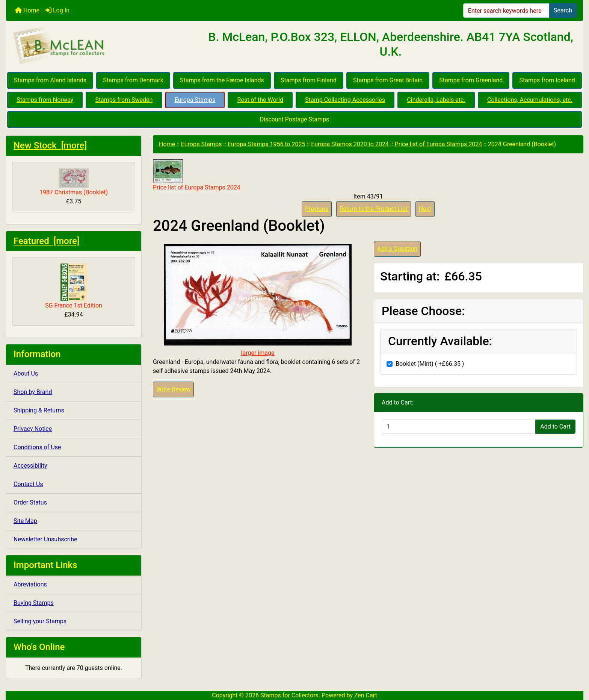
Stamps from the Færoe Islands (222, 80)
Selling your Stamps (40, 621)
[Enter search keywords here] (506, 11)
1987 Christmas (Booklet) (74, 182)
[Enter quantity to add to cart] (459, 427)
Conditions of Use (37, 447)
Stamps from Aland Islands (50, 80)
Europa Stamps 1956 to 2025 (267, 144)
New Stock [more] (50, 145)
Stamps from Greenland (471, 80)
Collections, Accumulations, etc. (530, 100)
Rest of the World (260, 100)
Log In (57, 10)
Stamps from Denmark (133, 80)
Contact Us (28, 484)
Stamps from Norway (45, 100)
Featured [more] (46, 241)
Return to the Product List (374, 209)
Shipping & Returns (39, 410)
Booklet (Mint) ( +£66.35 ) (430, 364)
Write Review (173, 389)
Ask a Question (397, 249)
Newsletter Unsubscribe (45, 539)
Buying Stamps (34, 603)
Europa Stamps (195, 100)
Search (563, 10)
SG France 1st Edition (74, 286)
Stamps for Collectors (289, 695)
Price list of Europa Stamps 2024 (439, 144)
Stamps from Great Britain (388, 80)
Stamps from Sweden (124, 100)
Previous (317, 209)
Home (27, 10)
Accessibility (30, 466)
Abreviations (30, 584)
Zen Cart (366, 695)
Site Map (25, 521)
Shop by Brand (33, 392)
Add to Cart (555, 427)
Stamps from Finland (309, 80)
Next (425, 209)
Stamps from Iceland (547, 80)
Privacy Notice (33, 429)
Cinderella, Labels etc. (436, 100)
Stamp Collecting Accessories (345, 100)
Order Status (30, 502)
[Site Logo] (102, 46)
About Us (26, 373)
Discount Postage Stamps (294, 119)
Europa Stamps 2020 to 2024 (350, 144)
